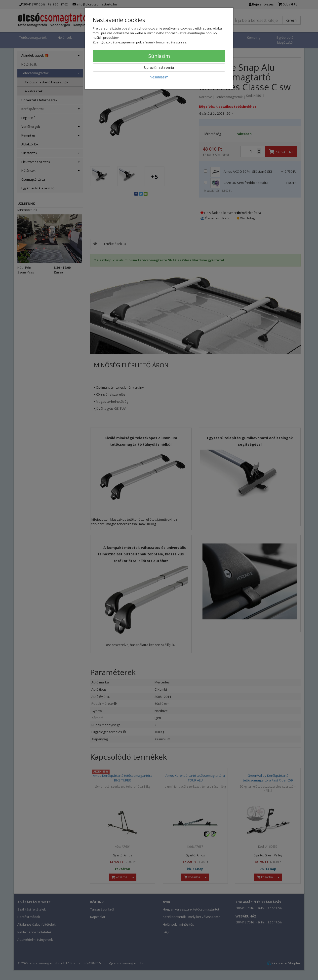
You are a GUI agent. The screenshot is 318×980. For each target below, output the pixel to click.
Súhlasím (159, 56)
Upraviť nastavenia (159, 67)
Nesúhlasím (159, 77)
